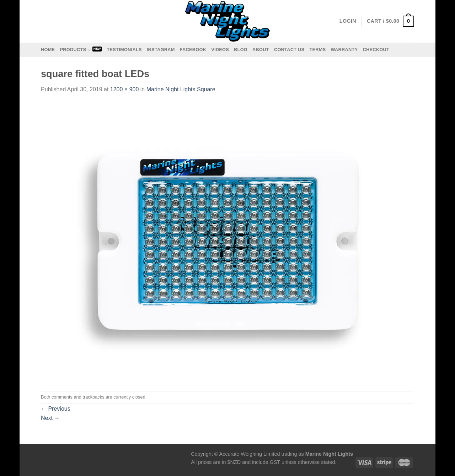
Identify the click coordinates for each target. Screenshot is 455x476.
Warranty (344, 50)
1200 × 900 (125, 89)
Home (48, 50)
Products (75, 50)
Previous (56, 409)
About (261, 50)
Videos (220, 50)
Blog (241, 50)
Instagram (161, 50)
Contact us (289, 50)
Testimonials (124, 50)
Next (50, 418)
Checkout (376, 50)
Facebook (193, 50)
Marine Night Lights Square (181, 89)
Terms (317, 50)
